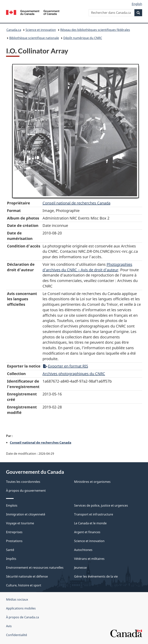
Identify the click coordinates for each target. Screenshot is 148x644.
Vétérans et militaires (89, 559)
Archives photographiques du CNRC (74, 374)
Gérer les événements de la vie (96, 576)
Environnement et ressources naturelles (35, 568)
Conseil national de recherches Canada (41, 442)
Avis (9, 626)
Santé (10, 550)
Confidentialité (17, 635)
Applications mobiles (21, 608)
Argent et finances (87, 532)
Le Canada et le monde (90, 523)
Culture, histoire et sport (24, 585)
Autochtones (83, 550)
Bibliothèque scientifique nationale (34, 38)
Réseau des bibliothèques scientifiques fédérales (95, 30)
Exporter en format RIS (66, 366)
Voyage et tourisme (20, 523)
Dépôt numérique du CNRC (83, 38)
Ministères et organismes (92, 482)
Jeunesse (80, 568)
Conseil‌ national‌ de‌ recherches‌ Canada (76, 203)
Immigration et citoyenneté (26, 514)
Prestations (14, 541)
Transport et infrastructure (94, 514)
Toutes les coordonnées (23, 482)
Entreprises (14, 532)
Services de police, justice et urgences (101, 505)
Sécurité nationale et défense (27, 576)
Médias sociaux (17, 599)
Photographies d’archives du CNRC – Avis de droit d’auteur (87, 267)
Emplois (12, 505)
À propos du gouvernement (26, 491)
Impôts (11, 559)
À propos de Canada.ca (22, 617)
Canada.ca (14, 30)
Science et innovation (41, 30)
